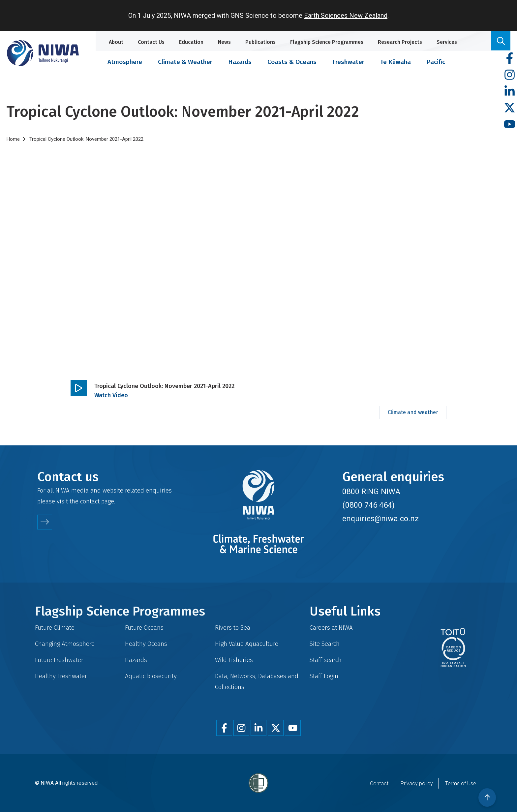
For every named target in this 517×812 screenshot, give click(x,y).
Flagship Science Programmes (327, 42)
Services (447, 42)
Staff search (326, 660)
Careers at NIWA (331, 628)
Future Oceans (144, 628)
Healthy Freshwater (61, 676)
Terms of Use (461, 783)
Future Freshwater (59, 660)
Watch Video (111, 395)
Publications (260, 42)
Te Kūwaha (395, 62)
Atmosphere (125, 62)
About (116, 42)
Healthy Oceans (146, 644)
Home (13, 139)
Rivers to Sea (233, 628)
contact (90, 501)
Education (191, 42)
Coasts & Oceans (292, 62)
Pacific (436, 62)
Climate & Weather (185, 62)
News (224, 42)
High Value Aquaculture (247, 644)
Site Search (325, 644)
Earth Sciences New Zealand (346, 15)
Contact (379, 783)
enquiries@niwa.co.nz (380, 519)
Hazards (240, 62)
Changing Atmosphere (65, 644)
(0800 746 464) (368, 505)
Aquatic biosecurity (151, 676)
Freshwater (348, 62)
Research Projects (400, 42)
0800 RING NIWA (371, 492)
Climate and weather (413, 412)
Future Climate (55, 628)
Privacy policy (417, 783)
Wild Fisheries (234, 660)
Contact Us (151, 42)
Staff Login (324, 676)
